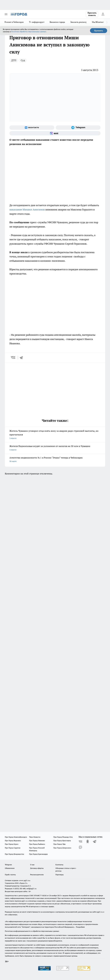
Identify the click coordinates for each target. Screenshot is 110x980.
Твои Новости (35, 837)
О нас (32, 865)
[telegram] (22, 358)
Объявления (10, 868)
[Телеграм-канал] (78, 128)
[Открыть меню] (6, 14)
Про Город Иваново (37, 841)
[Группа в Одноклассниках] (88, 841)
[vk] (13, 358)
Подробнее (80, 927)
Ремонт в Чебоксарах (14, 22)
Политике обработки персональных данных (29, 32)
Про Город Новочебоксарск (16, 837)
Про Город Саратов (13, 848)
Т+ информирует (37, 22)
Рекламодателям (37, 875)
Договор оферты (37, 868)
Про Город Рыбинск (37, 844)
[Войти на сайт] (103, 14)
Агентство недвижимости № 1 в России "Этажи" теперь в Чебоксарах (55, 460)
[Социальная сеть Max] (55, 133)
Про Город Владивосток (14, 854)
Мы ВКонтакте (98, 22)
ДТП (14, 60)
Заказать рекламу (78, 22)
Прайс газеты (10, 875)
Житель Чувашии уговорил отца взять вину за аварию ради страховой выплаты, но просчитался (55, 435)
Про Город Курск (12, 844)
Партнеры (59, 875)
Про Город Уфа (59, 844)
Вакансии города (57, 22)
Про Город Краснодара (38, 854)
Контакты (59, 865)
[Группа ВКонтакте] (32, 128)
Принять (99, 31)
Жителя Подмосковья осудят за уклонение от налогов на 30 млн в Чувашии (55, 448)
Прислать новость (92, 14)
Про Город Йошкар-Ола (63, 837)
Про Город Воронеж (13, 841)
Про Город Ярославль (62, 841)
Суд (23, 60)
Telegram (8, 865)
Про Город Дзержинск (62, 848)
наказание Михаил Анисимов (27, 210)
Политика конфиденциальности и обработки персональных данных (32, 931)
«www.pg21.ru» (25, 880)
